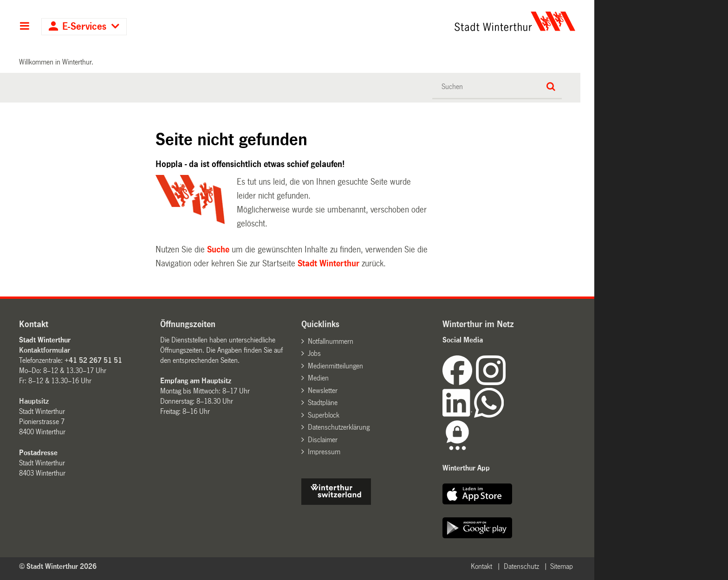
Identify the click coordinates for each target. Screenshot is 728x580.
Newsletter (323, 390)
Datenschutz (521, 566)
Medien (318, 378)
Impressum (324, 452)
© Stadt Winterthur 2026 (58, 566)
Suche (218, 250)
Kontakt (481, 566)
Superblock (324, 415)
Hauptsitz (34, 401)
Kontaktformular (45, 350)
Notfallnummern (331, 341)
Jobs (314, 353)
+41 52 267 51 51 (93, 360)
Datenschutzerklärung (339, 427)
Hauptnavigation (24, 27)
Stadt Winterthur (328, 264)
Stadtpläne (323, 403)
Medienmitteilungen (335, 366)
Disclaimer (323, 440)
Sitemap (562, 566)
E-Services (84, 27)
